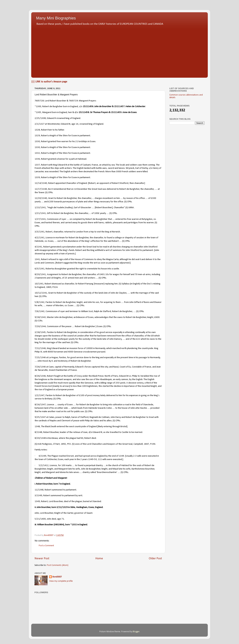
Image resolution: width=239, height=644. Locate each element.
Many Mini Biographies (56, 18)
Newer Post (42, 559)
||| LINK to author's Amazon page (49, 82)
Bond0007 (57, 577)
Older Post (155, 559)
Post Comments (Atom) (58, 565)
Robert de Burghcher (66, 396)
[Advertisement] (119, 51)
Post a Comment (46, 546)
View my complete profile (61, 581)
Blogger (136, 632)
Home (99, 559)
